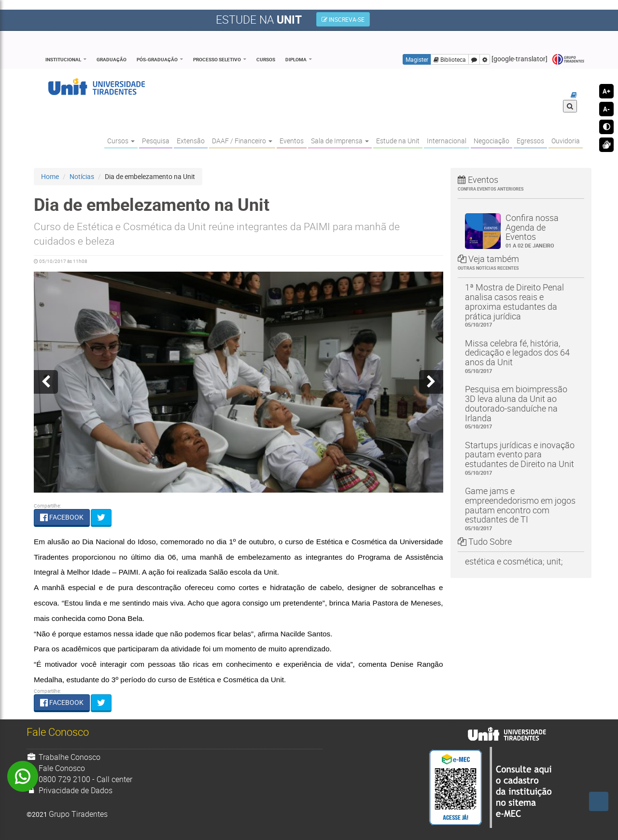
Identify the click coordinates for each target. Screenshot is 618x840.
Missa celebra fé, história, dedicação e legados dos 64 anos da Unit (521, 356)
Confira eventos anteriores (491, 189)
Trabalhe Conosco (63, 757)
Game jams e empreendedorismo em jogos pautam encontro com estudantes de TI (521, 509)
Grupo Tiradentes (568, 60)
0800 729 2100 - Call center (79, 779)
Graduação (112, 59)
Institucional (63, 59)
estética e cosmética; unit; (514, 561)
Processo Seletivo (217, 59)
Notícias (82, 176)
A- (606, 109)
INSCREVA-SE (343, 19)
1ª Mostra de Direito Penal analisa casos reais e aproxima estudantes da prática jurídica (521, 305)
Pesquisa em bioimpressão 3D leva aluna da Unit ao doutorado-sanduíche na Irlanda (521, 407)
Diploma (296, 59)
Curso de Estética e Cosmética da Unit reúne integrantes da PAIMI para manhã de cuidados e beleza (217, 234)
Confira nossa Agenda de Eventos (541, 231)
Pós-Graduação (157, 59)
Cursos (266, 59)
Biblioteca (450, 59)
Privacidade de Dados (70, 790)
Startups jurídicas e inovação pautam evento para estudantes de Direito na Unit (521, 458)
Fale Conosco (56, 768)
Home (50, 176)
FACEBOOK (62, 517)
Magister (417, 59)
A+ (606, 91)
